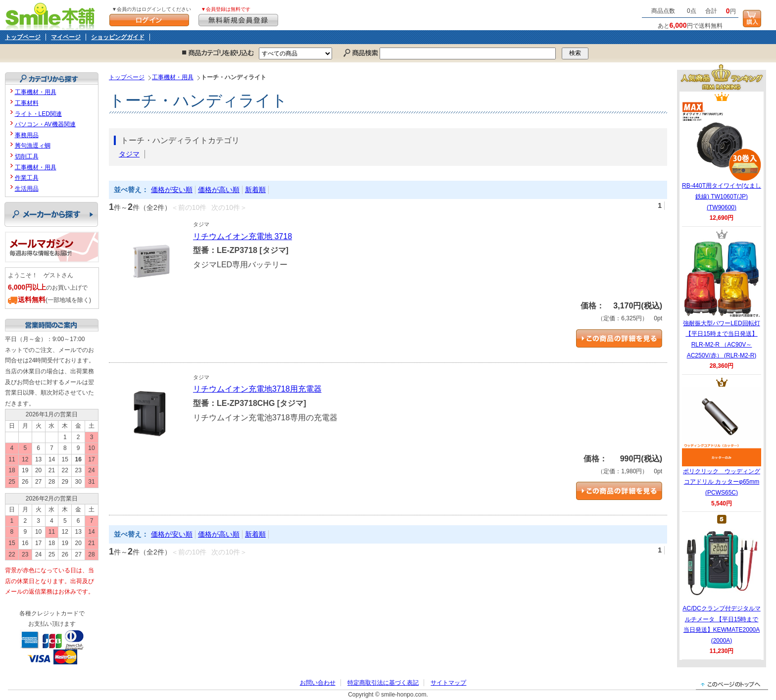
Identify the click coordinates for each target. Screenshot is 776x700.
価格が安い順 (172, 190)
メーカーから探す (51, 214)
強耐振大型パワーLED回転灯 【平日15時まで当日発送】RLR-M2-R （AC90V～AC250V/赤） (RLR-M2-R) (722, 299)
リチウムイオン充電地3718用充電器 (257, 389)
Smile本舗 (52, 15)
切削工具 (27, 156)
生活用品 (27, 189)
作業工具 (27, 178)
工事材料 (27, 103)
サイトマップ (448, 683)
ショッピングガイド (118, 37)
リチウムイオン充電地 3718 (242, 236)
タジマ (129, 154)
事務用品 (27, 135)
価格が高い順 (219, 190)
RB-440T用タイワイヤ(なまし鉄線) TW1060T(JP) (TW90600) (722, 156)
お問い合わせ (318, 683)
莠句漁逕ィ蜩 (33, 146)
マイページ (66, 37)
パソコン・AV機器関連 (45, 124)
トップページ (23, 37)
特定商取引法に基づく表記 (383, 683)
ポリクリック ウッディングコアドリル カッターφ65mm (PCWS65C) (722, 442)
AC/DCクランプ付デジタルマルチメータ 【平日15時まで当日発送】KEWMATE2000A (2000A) (721, 584)
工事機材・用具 (173, 77)
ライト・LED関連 (38, 114)
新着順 (255, 190)
